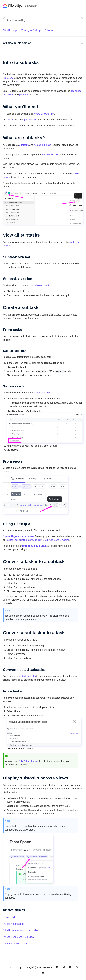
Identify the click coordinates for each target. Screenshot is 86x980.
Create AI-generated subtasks (19, 536)
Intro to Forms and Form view (18, 937)
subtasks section (43, 285)
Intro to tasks (10, 917)
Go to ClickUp (15, 967)
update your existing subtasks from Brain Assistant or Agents (38, 540)
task (18, 81)
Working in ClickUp (31, 30)
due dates (8, 95)
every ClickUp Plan (44, 114)
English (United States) (40, 967)
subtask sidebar (50, 154)
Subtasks (49, 30)
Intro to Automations (13, 924)
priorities (24, 95)
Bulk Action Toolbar (28, 761)
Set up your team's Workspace (19, 943)
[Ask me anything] (43, 20)
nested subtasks (42, 145)
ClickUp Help (10, 30)
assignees (76, 91)
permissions (31, 120)
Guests (10, 120)
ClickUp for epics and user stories (21, 930)
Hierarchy (8, 78)
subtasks (24, 145)
